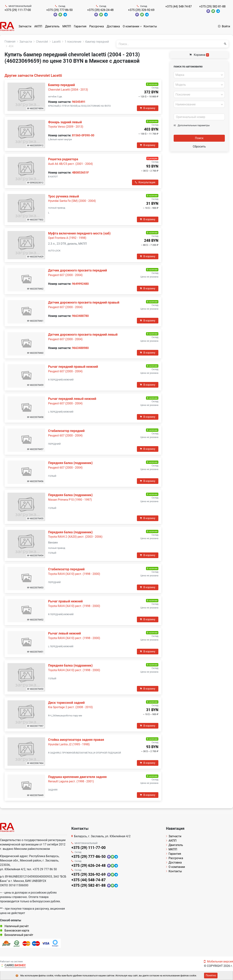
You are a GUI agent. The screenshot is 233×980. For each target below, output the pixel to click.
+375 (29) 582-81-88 (212, 6)
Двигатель (52, 26)
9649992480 (80, 284)
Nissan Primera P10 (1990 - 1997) (70, 500)
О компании (131, 26)
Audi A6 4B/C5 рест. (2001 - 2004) (70, 164)
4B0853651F (80, 173)
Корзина (199, 55)
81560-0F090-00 (83, 135)
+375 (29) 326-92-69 (141, 10)
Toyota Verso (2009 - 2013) (66, 127)
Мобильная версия (218, 961)
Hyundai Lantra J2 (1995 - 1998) (69, 744)
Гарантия (80, 26)
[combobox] (199, 75)
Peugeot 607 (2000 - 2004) (65, 275)
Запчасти (25, 26)
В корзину (148, 108)
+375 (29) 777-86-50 (59, 10)
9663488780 (80, 316)
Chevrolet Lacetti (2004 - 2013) (68, 90)
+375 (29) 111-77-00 (18, 10)
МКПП (67, 26)
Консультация (145, 182)
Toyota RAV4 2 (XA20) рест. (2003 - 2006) (75, 537)
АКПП (38, 26)
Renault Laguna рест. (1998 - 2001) (71, 781)
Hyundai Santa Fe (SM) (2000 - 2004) (72, 201)
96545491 (79, 102)
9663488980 (80, 348)
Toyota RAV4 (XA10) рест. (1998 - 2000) (74, 574)
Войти (224, 26)
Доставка (113, 26)
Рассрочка (97, 26)
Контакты (150, 26)
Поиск (199, 138)
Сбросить (199, 146)
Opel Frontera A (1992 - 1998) (67, 238)
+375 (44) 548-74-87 (178, 6)
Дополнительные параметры (192, 125)
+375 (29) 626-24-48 (100, 10)
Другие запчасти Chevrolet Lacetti (33, 75)
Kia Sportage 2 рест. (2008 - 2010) (70, 707)
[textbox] (198, 75)
